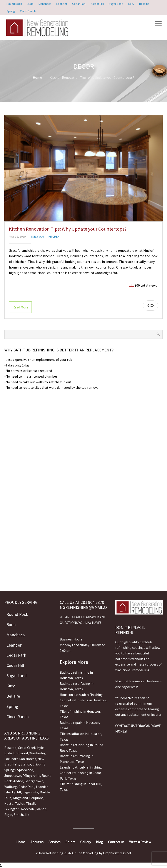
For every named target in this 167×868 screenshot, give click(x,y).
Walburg (11, 787)
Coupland (36, 798)
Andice (18, 781)
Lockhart (11, 759)
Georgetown (34, 781)
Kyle (40, 748)
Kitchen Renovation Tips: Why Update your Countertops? (68, 229)
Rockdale (28, 809)
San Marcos (28, 759)
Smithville (21, 815)
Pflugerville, (32, 776)
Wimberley (37, 753)
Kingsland (20, 798)
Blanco (26, 764)
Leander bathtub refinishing (81, 767)
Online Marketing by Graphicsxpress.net (102, 853)
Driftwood (21, 753)
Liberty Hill (13, 792)
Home (37, 77)
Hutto (9, 803)
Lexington (12, 809)
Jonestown (13, 776)
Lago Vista (30, 792)
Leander (42, 787)
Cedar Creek (27, 748)
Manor (41, 809)
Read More (20, 307)
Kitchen (54, 236)
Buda (8, 753)
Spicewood (25, 770)
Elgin (8, 815)
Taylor (20, 803)
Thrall (31, 803)
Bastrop (10, 748)
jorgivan (37, 236)
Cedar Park (26, 787)
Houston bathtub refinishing (81, 695)
